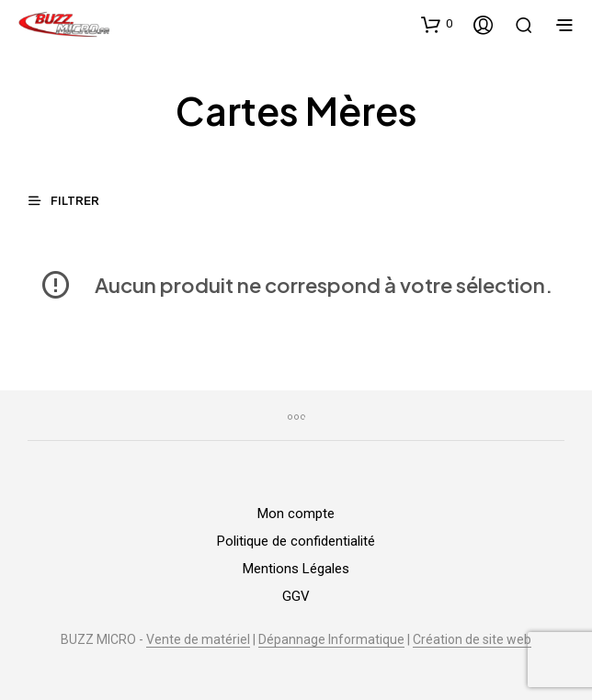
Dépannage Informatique (331, 640)
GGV (296, 596)
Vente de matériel (198, 640)
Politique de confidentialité (296, 541)
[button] (437, 24)
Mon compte (296, 514)
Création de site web (472, 640)
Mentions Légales (296, 569)
